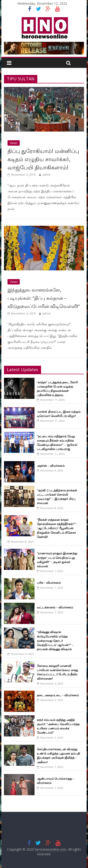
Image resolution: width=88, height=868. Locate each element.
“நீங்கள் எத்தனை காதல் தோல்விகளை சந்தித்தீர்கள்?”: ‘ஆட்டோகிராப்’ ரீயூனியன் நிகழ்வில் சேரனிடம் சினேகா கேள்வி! (57, 528)
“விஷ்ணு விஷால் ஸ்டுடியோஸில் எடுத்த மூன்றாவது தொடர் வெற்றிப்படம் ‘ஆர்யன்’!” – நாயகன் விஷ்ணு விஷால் (55, 640)
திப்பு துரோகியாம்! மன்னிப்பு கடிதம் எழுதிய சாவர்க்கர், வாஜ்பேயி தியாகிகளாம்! (43, 159)
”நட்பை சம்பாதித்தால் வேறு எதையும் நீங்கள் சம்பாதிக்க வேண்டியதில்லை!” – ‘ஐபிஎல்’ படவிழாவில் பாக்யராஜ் (57, 443)
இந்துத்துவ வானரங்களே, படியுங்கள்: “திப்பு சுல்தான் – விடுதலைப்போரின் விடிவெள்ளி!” (44, 298)
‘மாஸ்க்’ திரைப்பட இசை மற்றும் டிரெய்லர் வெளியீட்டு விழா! (59, 414)
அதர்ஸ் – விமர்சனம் (51, 466)
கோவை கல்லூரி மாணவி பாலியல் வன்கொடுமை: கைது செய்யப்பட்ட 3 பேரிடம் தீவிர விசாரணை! (57, 672)
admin (46, 175)
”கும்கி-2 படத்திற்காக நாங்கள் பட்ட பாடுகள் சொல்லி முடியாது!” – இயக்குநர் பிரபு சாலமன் (57, 497)
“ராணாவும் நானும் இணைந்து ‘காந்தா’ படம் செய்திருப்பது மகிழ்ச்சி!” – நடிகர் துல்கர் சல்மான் (57, 560)
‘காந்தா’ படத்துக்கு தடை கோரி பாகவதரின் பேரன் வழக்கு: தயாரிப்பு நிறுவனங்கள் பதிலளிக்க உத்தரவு (57, 389)
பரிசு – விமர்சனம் (49, 583)
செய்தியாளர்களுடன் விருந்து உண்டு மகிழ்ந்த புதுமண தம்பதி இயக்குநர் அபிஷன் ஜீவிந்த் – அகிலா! (58, 756)
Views (14, 143)
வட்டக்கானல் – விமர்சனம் (55, 607)
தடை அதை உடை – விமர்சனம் (58, 695)
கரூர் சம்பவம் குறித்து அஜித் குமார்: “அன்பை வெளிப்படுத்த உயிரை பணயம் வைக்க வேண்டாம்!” (58, 726)
